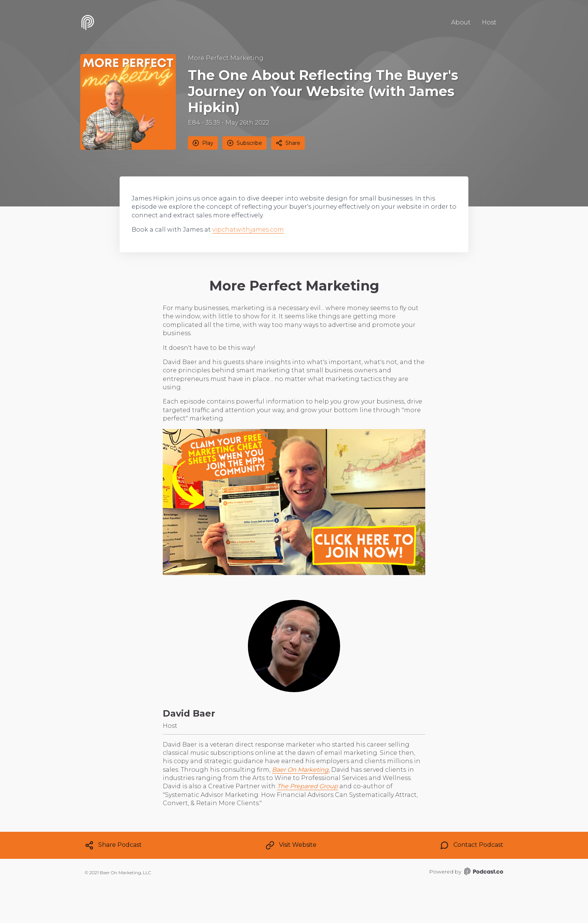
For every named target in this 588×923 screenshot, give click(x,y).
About (461, 22)
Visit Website (291, 845)
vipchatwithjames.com (248, 230)
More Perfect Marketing (226, 58)
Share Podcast (113, 845)
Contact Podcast (472, 845)
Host (489, 22)
